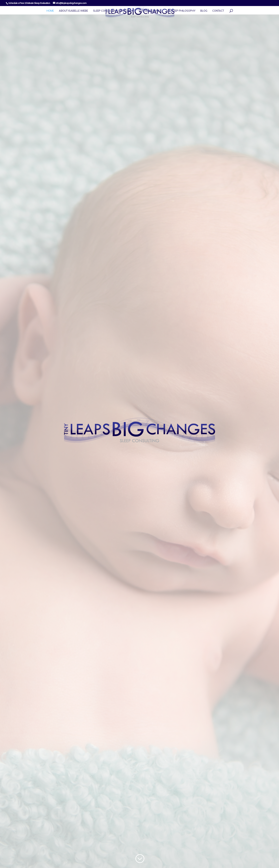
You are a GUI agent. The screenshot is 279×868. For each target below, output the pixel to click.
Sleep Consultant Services (111, 11)
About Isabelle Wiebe (73, 11)
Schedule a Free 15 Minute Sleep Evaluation (29, 3)
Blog (204, 11)
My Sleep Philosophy (181, 11)
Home (50, 11)
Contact (218, 11)
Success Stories (150, 11)
